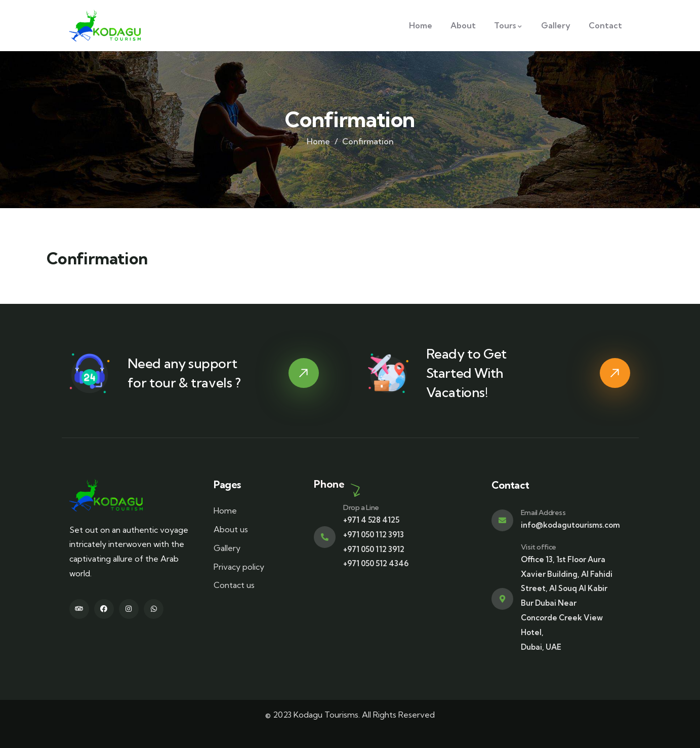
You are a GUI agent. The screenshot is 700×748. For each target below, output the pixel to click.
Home (318, 141)
